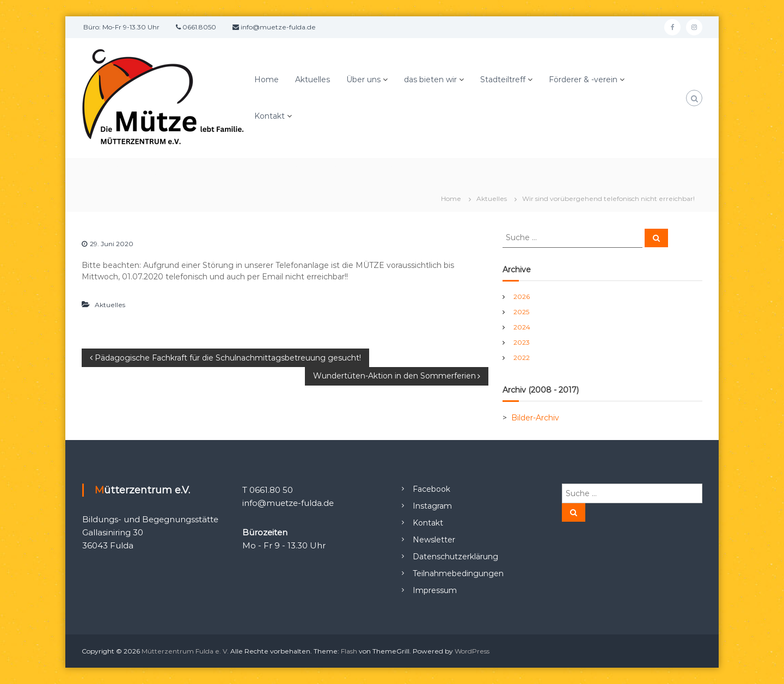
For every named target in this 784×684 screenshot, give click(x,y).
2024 (522, 327)
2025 (521, 312)
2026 (522, 297)
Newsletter (434, 540)
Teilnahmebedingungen (458, 573)
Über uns (363, 80)
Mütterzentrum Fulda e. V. (185, 651)
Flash (349, 651)
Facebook (431, 489)
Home (267, 80)
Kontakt (269, 116)
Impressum (435, 590)
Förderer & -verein (583, 80)
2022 (522, 358)
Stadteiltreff (503, 80)
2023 (522, 342)
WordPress (472, 651)
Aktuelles (313, 80)
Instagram (432, 506)
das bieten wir (430, 80)
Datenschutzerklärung (455, 557)
